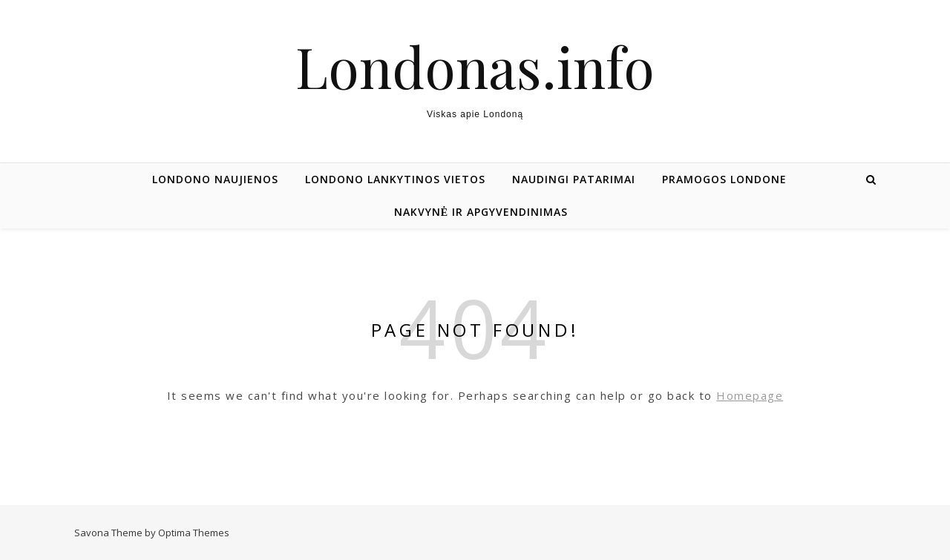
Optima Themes (194, 533)
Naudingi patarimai (574, 179)
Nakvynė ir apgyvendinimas (481, 212)
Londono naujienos (215, 179)
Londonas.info (475, 66)
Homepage (750, 395)
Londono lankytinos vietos (395, 179)
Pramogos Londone (724, 179)
